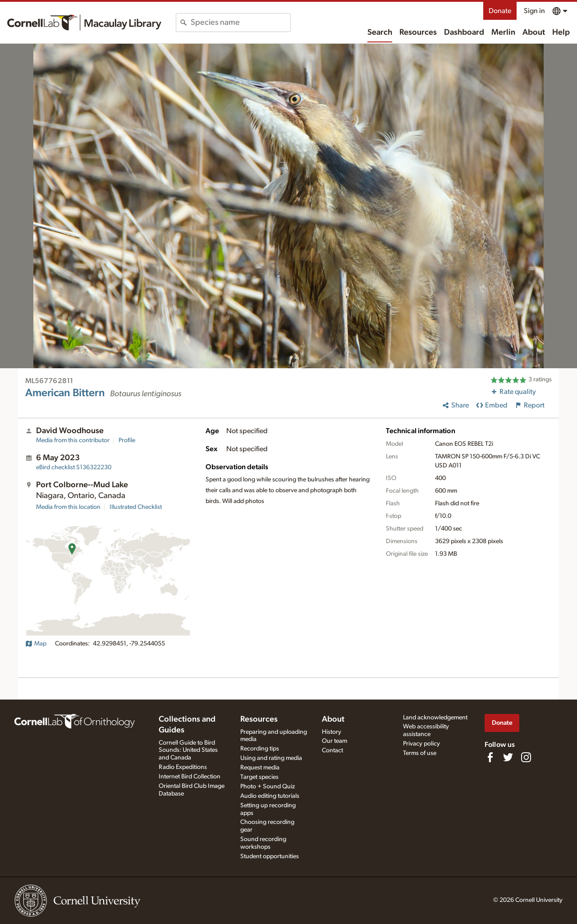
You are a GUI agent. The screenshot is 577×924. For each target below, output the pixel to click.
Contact (332, 750)
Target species (259, 777)
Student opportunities (270, 856)
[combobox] (240, 23)
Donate (500, 11)
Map (36, 644)
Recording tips (260, 749)
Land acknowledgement (435, 718)
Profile (127, 440)
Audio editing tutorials (270, 796)
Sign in (534, 11)
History (332, 732)
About (534, 32)
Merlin (503, 32)
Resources (418, 32)
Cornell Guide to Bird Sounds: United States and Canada (188, 750)
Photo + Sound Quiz (268, 787)
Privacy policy (421, 744)
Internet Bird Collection (190, 777)
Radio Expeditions (183, 767)
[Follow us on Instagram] (526, 757)
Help (561, 32)
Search (380, 32)
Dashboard (464, 32)
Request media (260, 768)
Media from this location (68, 507)
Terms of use (420, 753)
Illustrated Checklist (136, 507)
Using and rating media (271, 758)
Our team (334, 741)
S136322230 (74, 467)
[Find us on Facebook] (490, 757)
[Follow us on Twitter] (508, 757)
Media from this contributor (73, 440)
